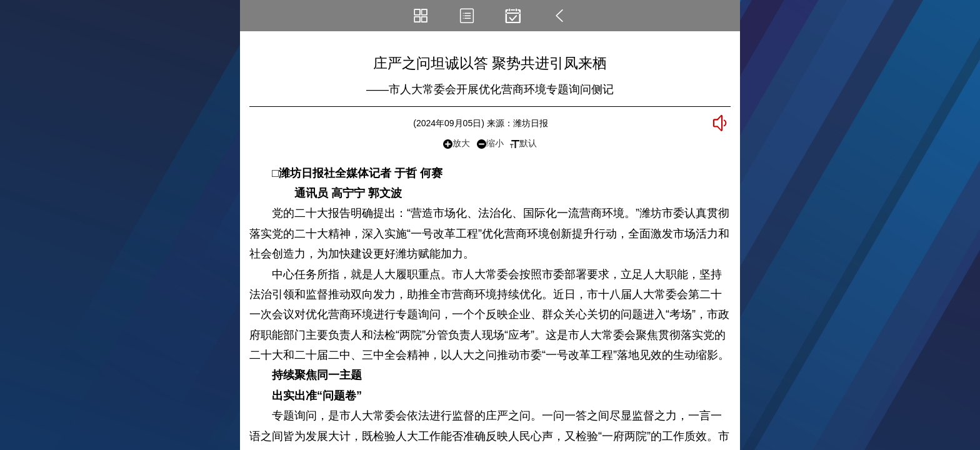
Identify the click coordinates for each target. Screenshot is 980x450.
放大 (457, 143)
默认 (523, 143)
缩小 (490, 143)
